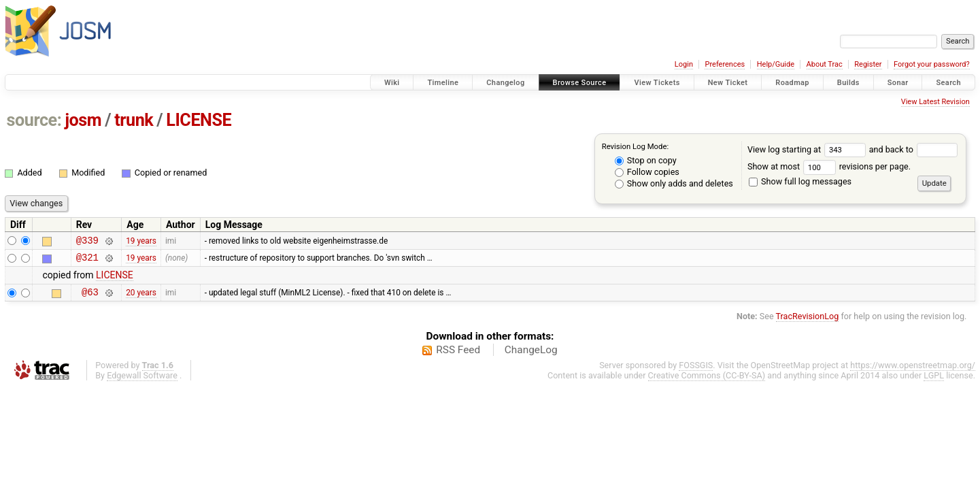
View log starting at (808, 149)
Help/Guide (776, 64)
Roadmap (792, 83)
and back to (914, 149)
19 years (141, 242)
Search (948, 83)
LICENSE (199, 120)
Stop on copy (646, 160)
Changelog (505, 83)
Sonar (898, 83)
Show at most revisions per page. (829, 166)
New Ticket (728, 83)
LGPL (934, 381)
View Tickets (657, 83)
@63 (90, 298)
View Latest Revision (935, 102)
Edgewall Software (142, 381)
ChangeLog (531, 356)
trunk (134, 120)
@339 (87, 242)
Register (868, 64)
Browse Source (580, 83)
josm (83, 120)
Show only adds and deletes (674, 183)
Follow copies (647, 172)
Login (684, 64)
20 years (141, 297)
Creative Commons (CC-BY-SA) (707, 381)
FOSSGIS (696, 371)
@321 (87, 261)
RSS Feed (458, 356)
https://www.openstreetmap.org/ (913, 371)
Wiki (392, 83)
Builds (848, 83)
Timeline (443, 83)
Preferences (725, 64)
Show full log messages (800, 181)
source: (34, 120)
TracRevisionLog (808, 322)
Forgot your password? (932, 64)
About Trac (825, 64)
